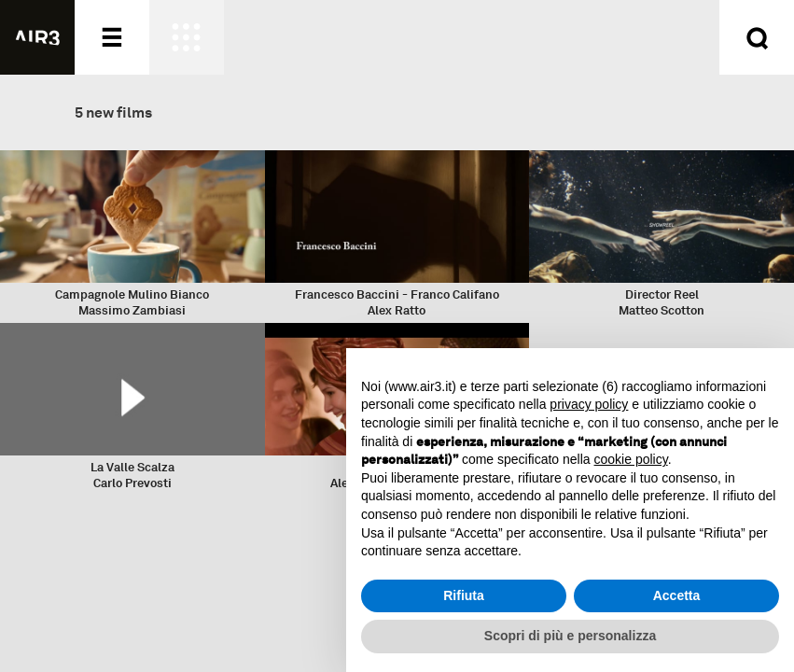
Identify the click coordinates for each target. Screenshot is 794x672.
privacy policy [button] (589, 404)
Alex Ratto (397, 310)
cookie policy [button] (631, 459)
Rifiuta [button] (464, 595)
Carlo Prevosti (132, 483)
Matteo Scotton (662, 310)
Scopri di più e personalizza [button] (570, 636)
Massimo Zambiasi (132, 310)
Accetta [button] (677, 595)
